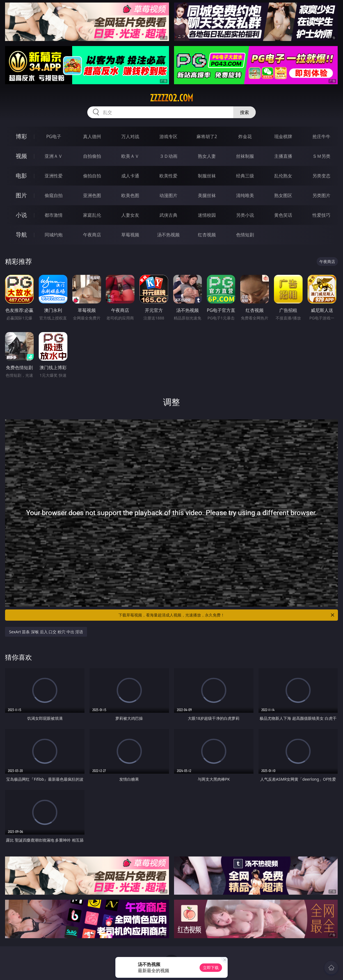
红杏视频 (207, 235)
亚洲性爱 (54, 176)
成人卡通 (130, 176)
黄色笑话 (283, 215)
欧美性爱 (168, 176)
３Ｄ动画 (168, 156)
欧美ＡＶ (130, 156)
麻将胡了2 (207, 136)
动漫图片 (168, 195)
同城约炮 (54, 235)
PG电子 (54, 136)
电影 (21, 176)
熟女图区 (283, 195)
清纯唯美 (245, 195)
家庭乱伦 (92, 215)
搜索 (244, 112)
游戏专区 (168, 136)
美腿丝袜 (207, 195)
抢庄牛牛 (321, 136)
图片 (21, 195)
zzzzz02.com (171, 98)
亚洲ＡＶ (54, 156)
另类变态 (321, 176)
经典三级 (245, 176)
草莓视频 (130, 235)
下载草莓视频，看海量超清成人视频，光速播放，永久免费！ (227, 615)
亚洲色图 (92, 195)
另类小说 (245, 215)
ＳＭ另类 (321, 156)
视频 (21, 156)
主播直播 (283, 156)
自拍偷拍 (92, 156)
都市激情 (54, 215)
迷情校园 (207, 215)
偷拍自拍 (92, 176)
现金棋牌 (283, 136)
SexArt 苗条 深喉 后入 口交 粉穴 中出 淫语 (46, 632)
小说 (21, 215)
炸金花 (245, 136)
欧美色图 (130, 195)
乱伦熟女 (283, 176)
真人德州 (92, 136)
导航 (21, 235)
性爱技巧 (321, 215)
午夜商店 (92, 235)
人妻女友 (130, 215)
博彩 (21, 136)
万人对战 (130, 136)
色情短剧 (245, 235)
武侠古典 (168, 215)
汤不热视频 (168, 235)
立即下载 (211, 968)
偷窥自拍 (54, 195)
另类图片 (321, 195)
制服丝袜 (207, 176)
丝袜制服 (245, 156)
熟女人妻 (207, 156)
